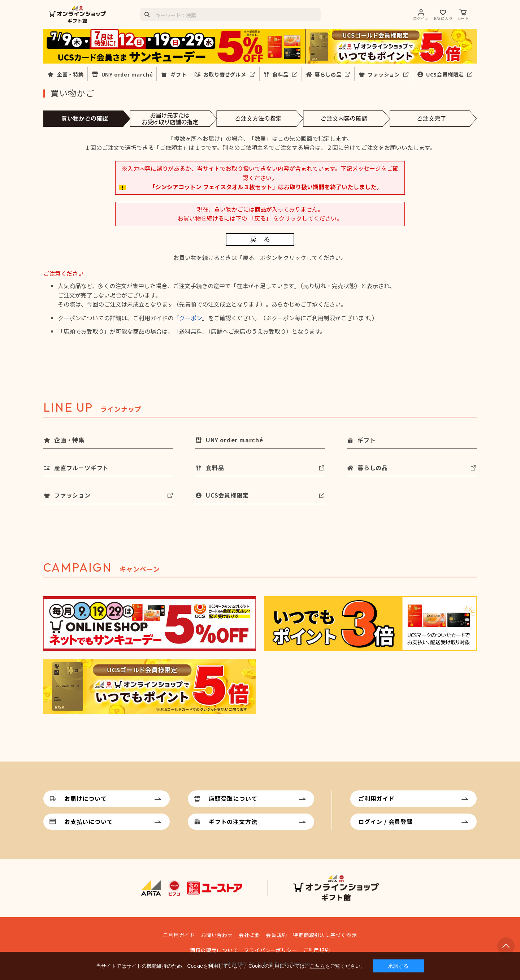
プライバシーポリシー (271, 950)
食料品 (280, 74)
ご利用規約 (317, 950)
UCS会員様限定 (445, 74)
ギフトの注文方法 (233, 821)
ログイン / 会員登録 (385, 821)
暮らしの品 (328, 74)
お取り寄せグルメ (225, 74)
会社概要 (249, 935)
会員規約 (276, 935)
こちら (317, 966)
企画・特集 (70, 74)
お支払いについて (88, 821)
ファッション (384, 74)
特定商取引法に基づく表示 (325, 935)
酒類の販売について (214, 950)
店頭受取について (233, 798)
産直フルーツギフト (81, 468)
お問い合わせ (217, 935)
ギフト (178, 74)
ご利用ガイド (376, 798)
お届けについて (86, 798)
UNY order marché (127, 74)
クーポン (191, 318)
